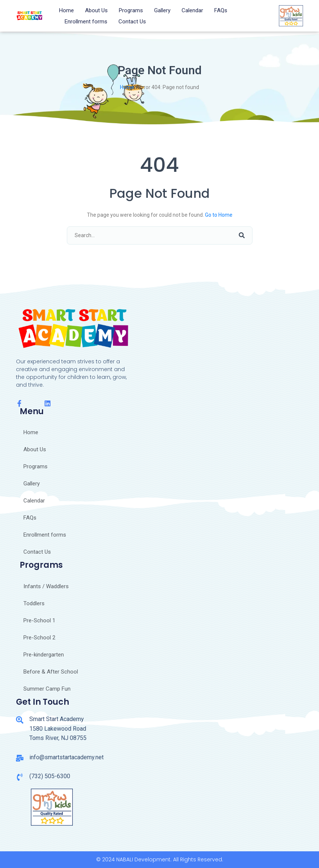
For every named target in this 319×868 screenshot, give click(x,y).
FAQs (221, 10)
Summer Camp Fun (47, 689)
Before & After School (51, 672)
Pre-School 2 (39, 638)
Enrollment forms (86, 22)
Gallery (162, 10)
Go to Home (219, 215)
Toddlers (34, 603)
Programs (131, 10)
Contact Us (132, 22)
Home (66, 10)
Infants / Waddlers (46, 586)
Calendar (192, 10)
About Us (96, 10)
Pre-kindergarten (44, 655)
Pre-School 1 (39, 620)
